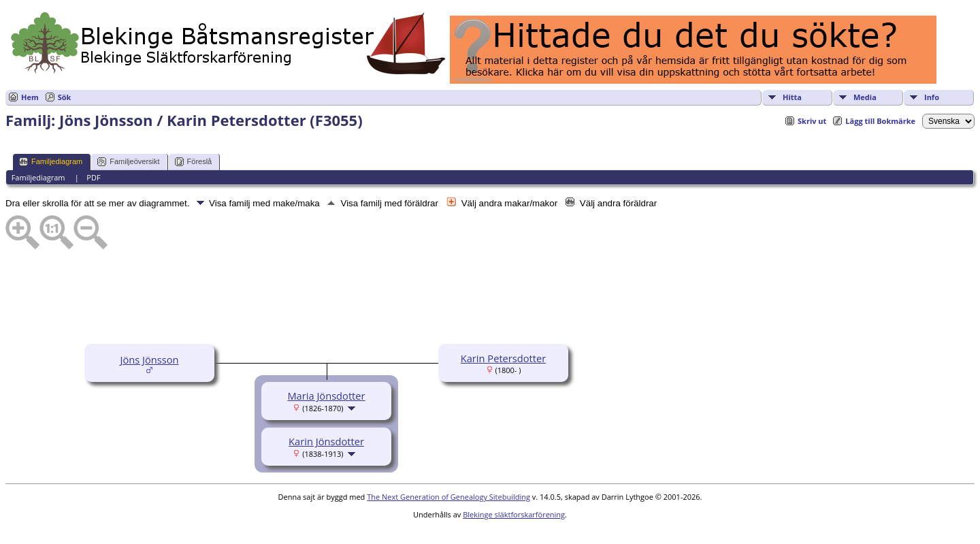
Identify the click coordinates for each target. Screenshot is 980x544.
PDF (93, 177)
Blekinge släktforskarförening (514, 514)
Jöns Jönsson (149, 359)
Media (865, 97)
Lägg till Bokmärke (880, 121)
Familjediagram (51, 162)
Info (932, 97)
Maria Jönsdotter (326, 396)
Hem (30, 97)
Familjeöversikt (128, 162)
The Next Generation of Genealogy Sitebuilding (448, 497)
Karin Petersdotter (504, 358)
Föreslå (194, 162)
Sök (65, 97)
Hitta (792, 97)
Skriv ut (812, 121)
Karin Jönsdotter (326, 441)
